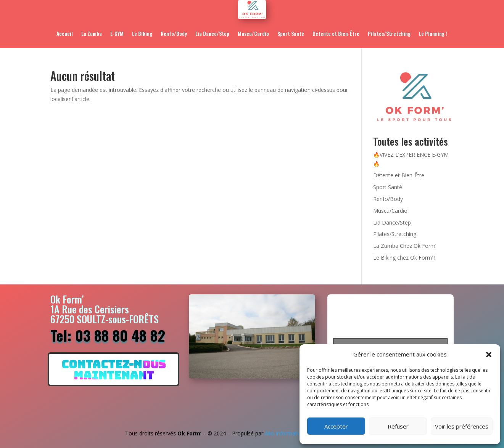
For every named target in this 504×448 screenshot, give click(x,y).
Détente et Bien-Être (336, 33)
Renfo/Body (174, 33)
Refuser (398, 426)
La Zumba (92, 33)
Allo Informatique (286, 433)
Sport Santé (291, 33)
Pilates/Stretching (389, 33)
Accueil (65, 33)
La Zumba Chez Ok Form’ (405, 246)
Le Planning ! (433, 33)
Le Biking (142, 33)
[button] (489, 355)
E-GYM (117, 33)
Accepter (336, 426)
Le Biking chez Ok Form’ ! (404, 258)
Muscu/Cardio (253, 33)
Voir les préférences (462, 426)
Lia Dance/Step (212, 33)
